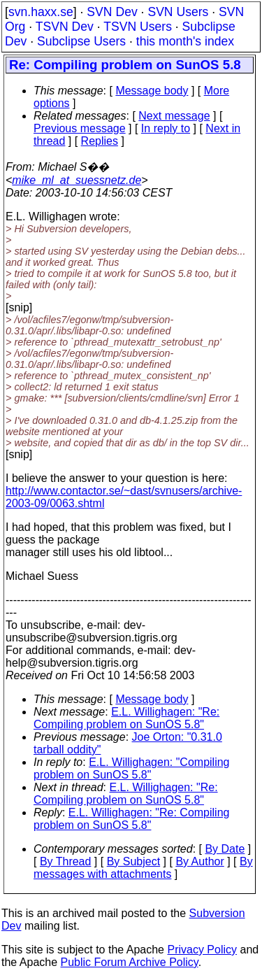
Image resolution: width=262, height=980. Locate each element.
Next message (174, 116)
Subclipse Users (81, 41)
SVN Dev (112, 12)
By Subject (133, 861)
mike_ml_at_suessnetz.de (77, 180)
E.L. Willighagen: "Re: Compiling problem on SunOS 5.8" (126, 718)
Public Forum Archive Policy (130, 962)
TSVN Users (138, 27)
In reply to (166, 128)
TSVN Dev (65, 27)
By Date (225, 849)
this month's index (185, 41)
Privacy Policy (202, 950)
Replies (100, 141)
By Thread (66, 861)
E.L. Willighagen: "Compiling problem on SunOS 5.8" (131, 768)
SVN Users (178, 12)
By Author (199, 861)
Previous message (80, 128)
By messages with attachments (143, 868)
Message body (152, 91)
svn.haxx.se (41, 12)
